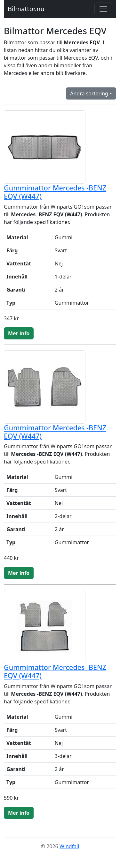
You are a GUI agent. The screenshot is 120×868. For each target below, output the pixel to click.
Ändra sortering (89, 93)
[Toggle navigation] (103, 9)
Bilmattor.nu (26, 9)
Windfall (69, 846)
